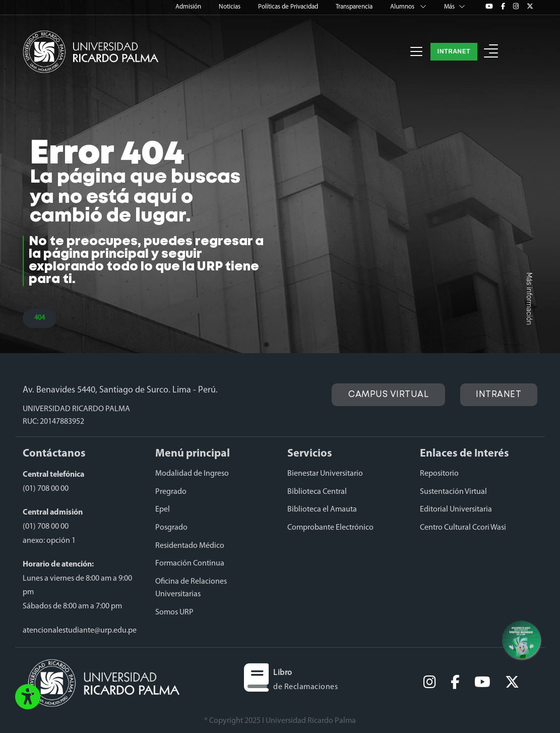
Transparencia (355, 7)
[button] (491, 52)
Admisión (189, 7)
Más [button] (455, 7)
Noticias (230, 7)
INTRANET (454, 51)
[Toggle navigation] (416, 51)
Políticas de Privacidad (289, 7)
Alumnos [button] (409, 7)
